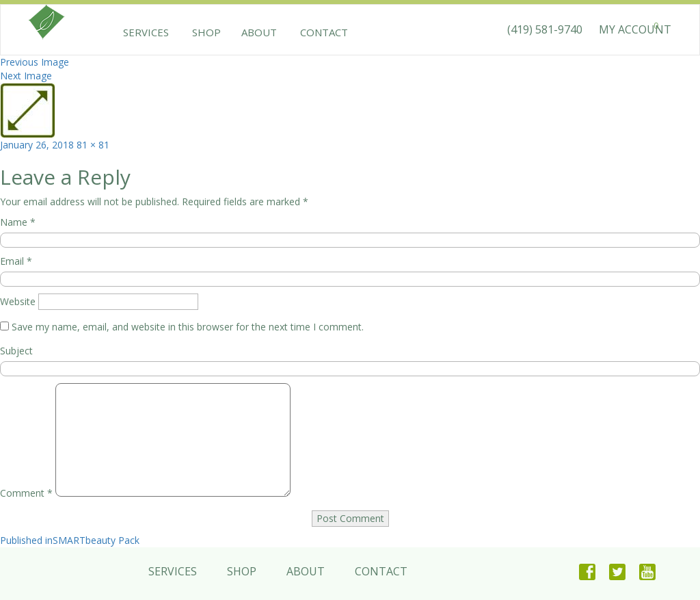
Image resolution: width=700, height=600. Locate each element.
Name (18, 222)
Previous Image (35, 62)
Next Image (26, 76)
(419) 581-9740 (545, 29)
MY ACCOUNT (635, 29)
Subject (16, 351)
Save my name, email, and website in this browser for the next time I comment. (188, 327)
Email (16, 261)
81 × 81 (93, 145)
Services (146, 32)
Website (18, 301)
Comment (26, 493)
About (256, 32)
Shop (204, 32)
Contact (319, 32)
